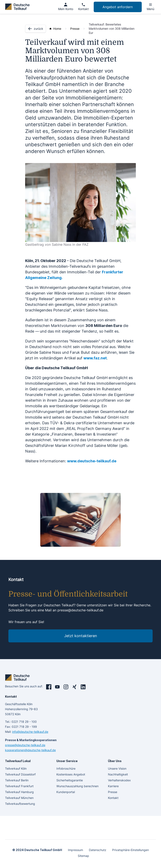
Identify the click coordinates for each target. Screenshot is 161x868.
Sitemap (83, 856)
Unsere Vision (117, 768)
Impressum (75, 850)
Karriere (113, 786)
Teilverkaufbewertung (20, 804)
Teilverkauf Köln (16, 768)
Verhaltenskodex (119, 780)
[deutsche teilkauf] (18, 7)
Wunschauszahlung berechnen (77, 786)
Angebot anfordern (118, 7)
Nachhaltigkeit (118, 774)
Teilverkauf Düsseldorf (20, 774)
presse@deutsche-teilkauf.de (80, 610)
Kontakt (113, 798)
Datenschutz (98, 850)
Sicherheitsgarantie (70, 780)
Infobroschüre (66, 768)
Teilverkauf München (19, 798)
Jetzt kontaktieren (81, 636)
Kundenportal (66, 792)
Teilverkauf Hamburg (19, 792)
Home (57, 29)
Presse (75, 29)
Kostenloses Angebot (71, 774)
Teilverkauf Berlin (17, 780)
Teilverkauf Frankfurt (19, 786)
